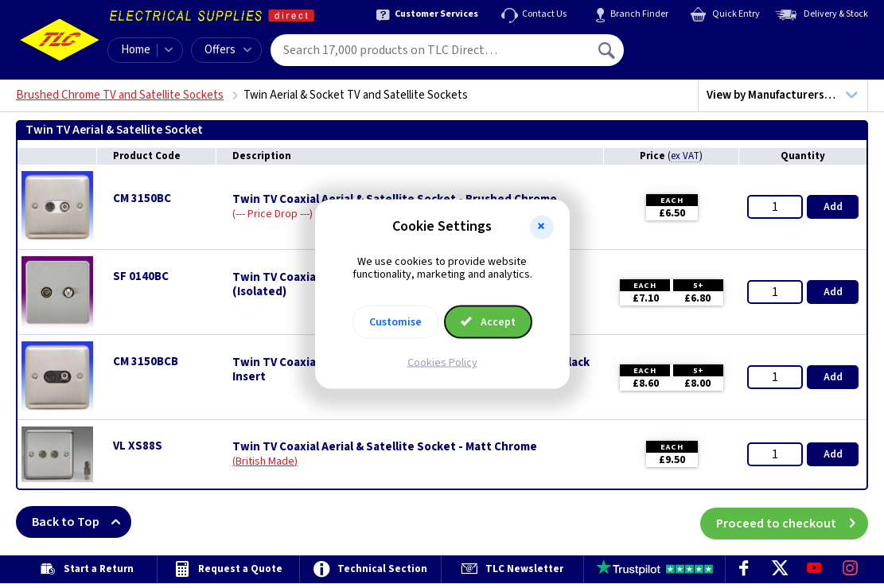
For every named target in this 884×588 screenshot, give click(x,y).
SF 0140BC (141, 276)
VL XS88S (138, 446)
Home (136, 50)
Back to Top (82, 522)
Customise (395, 322)
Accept (489, 322)
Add (833, 207)
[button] (542, 227)
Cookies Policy (442, 363)
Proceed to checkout (792, 522)
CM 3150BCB (146, 362)
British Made (265, 461)
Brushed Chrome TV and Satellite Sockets (120, 95)
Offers (228, 50)
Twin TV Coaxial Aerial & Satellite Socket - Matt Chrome (385, 447)
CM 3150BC (142, 199)
